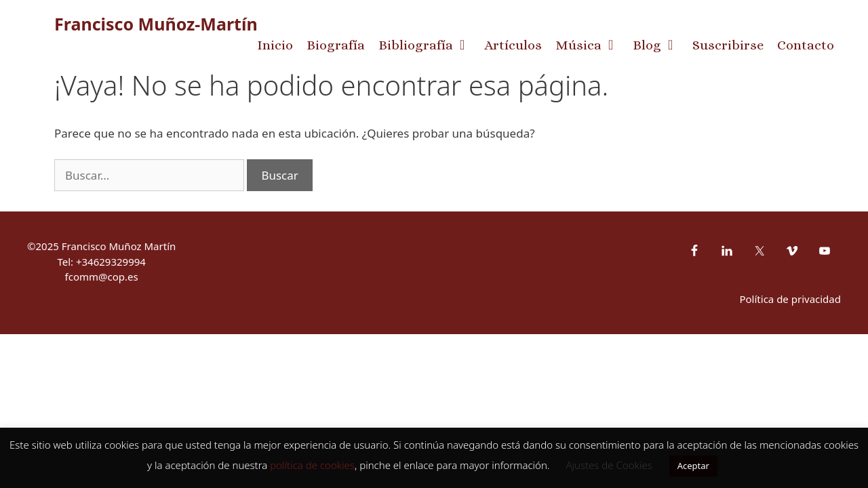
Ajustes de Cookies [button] (609, 465)
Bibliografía (428, 45)
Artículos (513, 45)
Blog (659, 45)
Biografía (336, 45)
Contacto (806, 45)
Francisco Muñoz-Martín (156, 24)
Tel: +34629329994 (101, 262)
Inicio (275, 45)
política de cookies (312, 465)
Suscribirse (728, 45)
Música (591, 45)
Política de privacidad (790, 299)
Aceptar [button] (693, 466)
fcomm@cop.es (102, 277)
